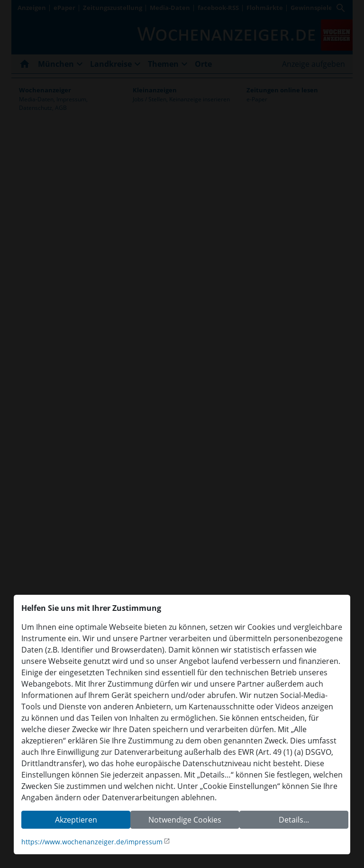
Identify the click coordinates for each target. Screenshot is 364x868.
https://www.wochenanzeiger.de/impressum (92, 842)
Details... (294, 820)
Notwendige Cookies (185, 820)
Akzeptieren (76, 820)
